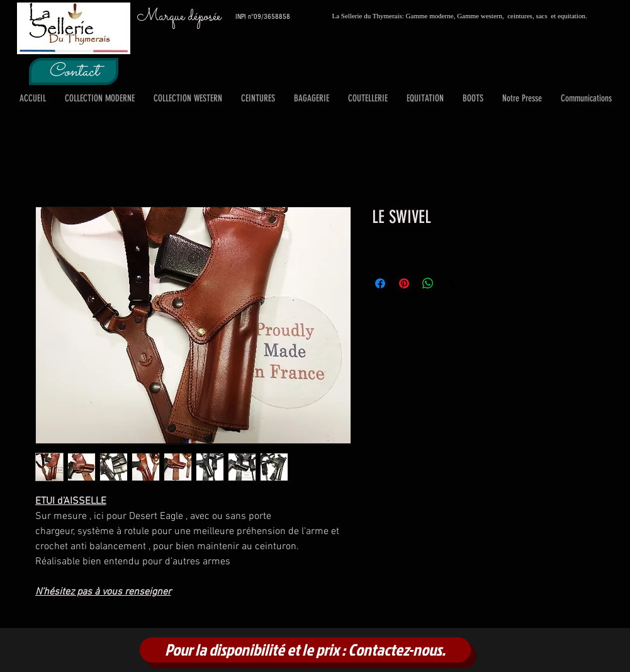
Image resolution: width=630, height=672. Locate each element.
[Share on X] (452, 283)
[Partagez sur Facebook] (380, 283)
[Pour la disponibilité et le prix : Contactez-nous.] (305, 650)
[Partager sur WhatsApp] (428, 283)
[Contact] (74, 71)
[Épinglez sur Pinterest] (404, 283)
